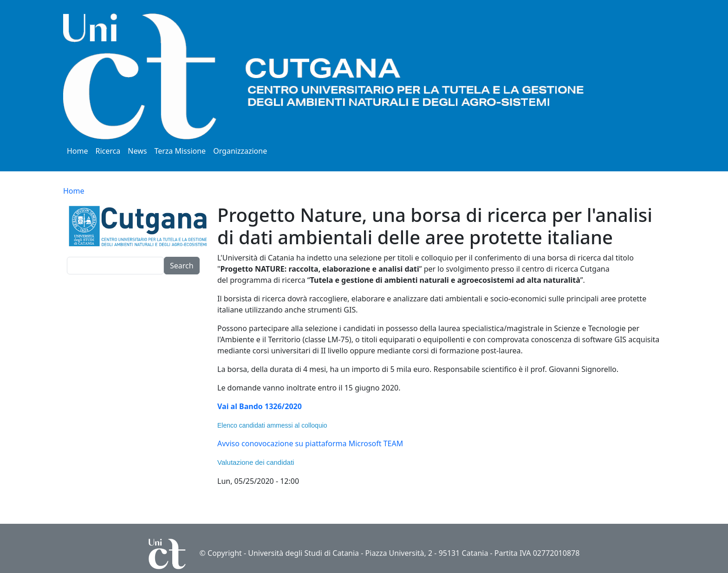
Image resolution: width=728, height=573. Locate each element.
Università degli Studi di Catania (303, 553)
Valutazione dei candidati (256, 462)
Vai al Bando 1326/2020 (260, 406)
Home (78, 151)
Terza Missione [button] (180, 151)
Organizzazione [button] (240, 151)
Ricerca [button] (108, 151)
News (137, 151)
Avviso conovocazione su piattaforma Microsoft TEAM (310, 443)
